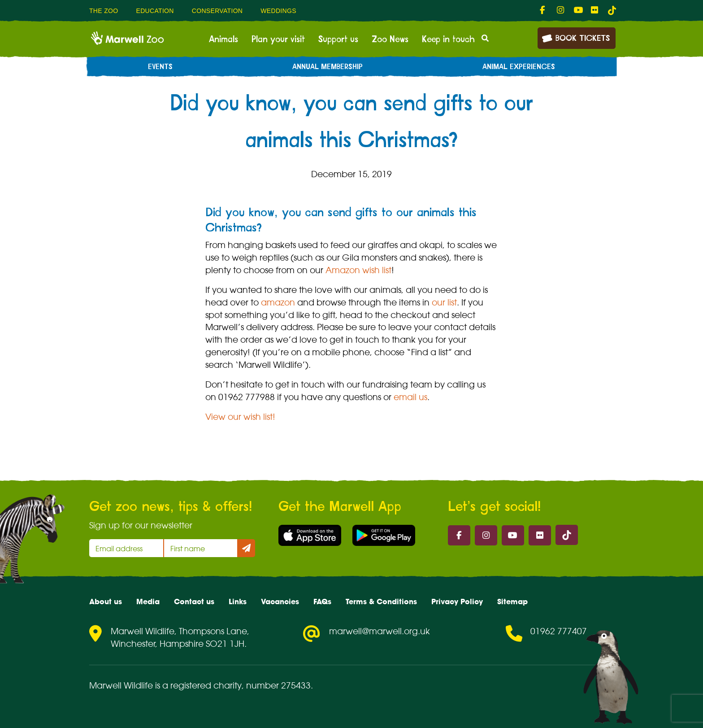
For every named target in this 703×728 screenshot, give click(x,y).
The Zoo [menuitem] (104, 11)
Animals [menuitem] (223, 39)
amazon (278, 302)
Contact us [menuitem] (194, 602)
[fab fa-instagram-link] (561, 10)
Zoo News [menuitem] (390, 39)
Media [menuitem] (148, 602)
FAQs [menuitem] (322, 602)
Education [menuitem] (155, 11)
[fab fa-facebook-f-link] (544, 10)
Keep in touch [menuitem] (448, 39)
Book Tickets (576, 37)
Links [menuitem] (238, 602)
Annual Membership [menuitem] (328, 67)
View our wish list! (240, 417)
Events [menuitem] (160, 67)
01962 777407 (559, 631)
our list (444, 302)
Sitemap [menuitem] (512, 602)
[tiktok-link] (612, 10)
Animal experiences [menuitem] (519, 67)
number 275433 (278, 685)
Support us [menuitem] (338, 39)
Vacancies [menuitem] (280, 602)
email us (410, 397)
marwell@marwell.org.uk (380, 631)
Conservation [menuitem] (217, 11)
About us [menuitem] (106, 602)
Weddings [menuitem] (278, 11)
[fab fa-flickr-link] (595, 10)
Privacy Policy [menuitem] (457, 602)
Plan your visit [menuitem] (278, 39)
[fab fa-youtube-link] (578, 10)
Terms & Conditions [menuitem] (381, 602)
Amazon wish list (358, 270)
